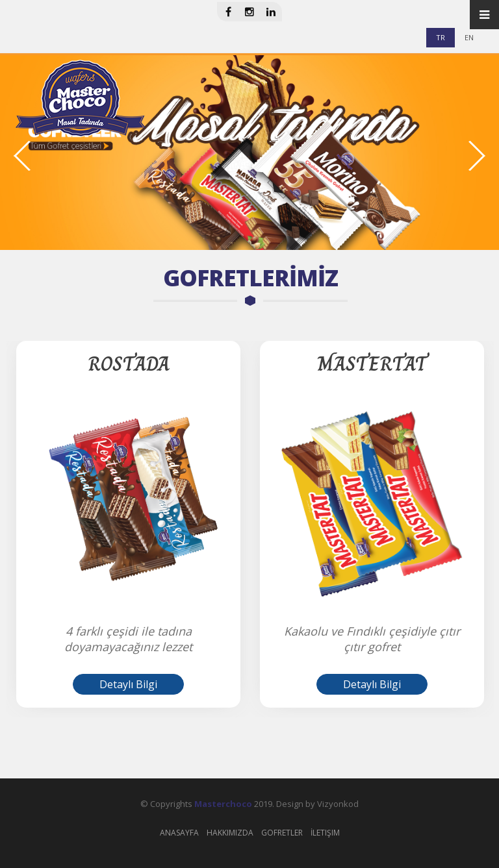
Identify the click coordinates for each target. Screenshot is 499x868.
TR (441, 37)
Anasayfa (179, 833)
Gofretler (282, 833)
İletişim (325, 833)
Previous (23, 156)
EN (469, 37)
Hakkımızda (230, 833)
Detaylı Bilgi (128, 684)
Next (476, 156)
